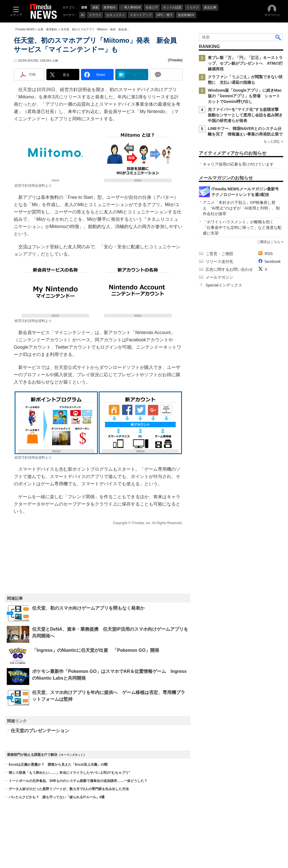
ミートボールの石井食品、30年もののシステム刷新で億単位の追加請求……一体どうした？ (78, 781)
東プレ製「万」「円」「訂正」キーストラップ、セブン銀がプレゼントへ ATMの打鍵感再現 (245, 63)
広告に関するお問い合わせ (229, 269)
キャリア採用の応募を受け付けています (238, 164)
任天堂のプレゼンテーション (40, 731)
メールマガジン (219, 277)
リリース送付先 (219, 261)
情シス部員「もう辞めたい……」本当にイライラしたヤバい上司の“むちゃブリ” (69, 773)
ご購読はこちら (269, 242)
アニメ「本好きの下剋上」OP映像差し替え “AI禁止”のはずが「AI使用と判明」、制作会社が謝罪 (241, 208)
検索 (278, 37)
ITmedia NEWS (25, 29)
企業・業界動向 (48, 29)
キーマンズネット (72, 755)
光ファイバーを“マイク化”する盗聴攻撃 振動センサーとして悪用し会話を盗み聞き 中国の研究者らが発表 (247, 115)
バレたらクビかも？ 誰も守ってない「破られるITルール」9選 (57, 797)
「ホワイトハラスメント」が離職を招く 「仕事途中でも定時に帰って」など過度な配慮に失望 (242, 227)
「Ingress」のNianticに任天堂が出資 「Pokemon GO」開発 (96, 650)
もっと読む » (273, 141)
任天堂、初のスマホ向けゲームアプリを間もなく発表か (88, 608)
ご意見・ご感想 (219, 254)
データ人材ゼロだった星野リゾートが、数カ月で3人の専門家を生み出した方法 (69, 789)
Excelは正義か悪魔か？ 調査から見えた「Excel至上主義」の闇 (58, 765)
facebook (273, 261)
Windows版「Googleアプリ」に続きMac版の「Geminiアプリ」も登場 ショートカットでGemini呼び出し (245, 96)
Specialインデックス (224, 285)
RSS (269, 254)
